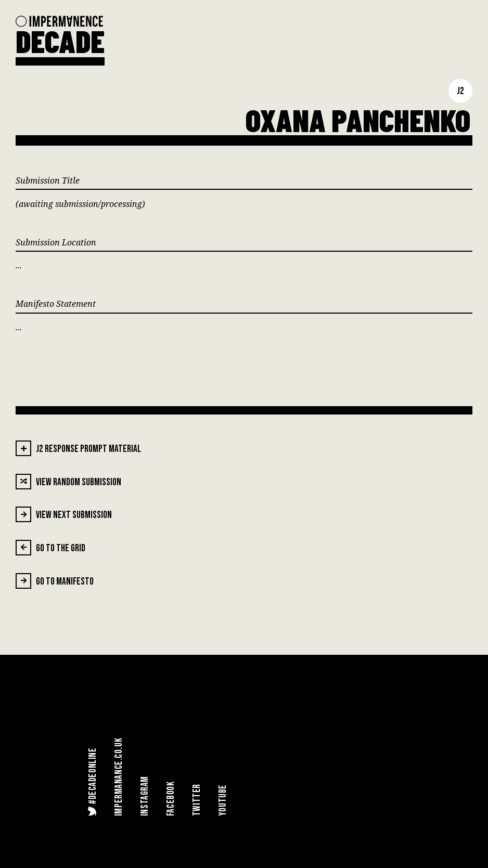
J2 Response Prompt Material (78, 448)
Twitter (197, 800)
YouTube (223, 800)
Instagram (145, 796)
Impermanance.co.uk (119, 777)
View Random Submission (68, 482)
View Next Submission (64, 514)
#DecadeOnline (92, 782)
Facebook (171, 799)
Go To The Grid (50, 548)
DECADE (60, 41)
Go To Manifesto (55, 581)
